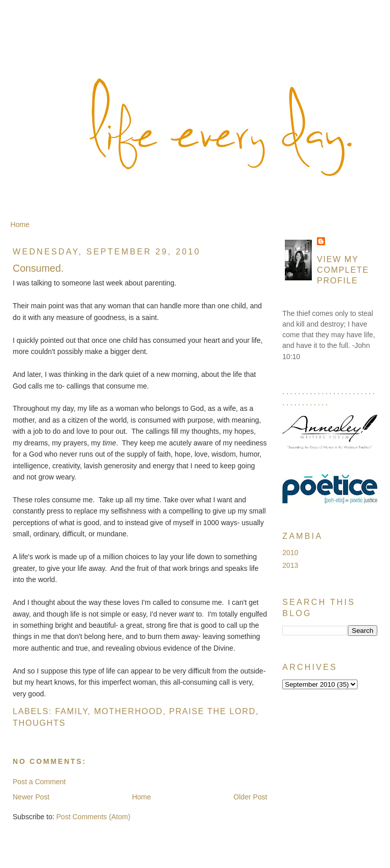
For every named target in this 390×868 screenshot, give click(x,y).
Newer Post (31, 797)
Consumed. (38, 268)
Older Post (250, 797)
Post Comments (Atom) (93, 817)
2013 (290, 565)
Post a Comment (39, 782)
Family (72, 711)
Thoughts (39, 723)
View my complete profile (343, 270)
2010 (290, 553)
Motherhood (128, 711)
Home (20, 224)
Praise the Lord (213, 711)
